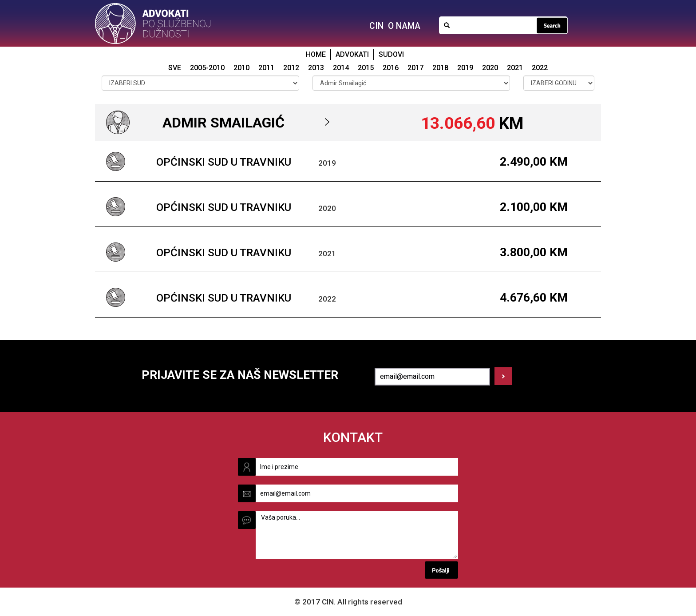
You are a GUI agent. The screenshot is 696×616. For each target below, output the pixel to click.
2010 (241, 68)
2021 (515, 68)
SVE (175, 68)
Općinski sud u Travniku (224, 162)
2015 (366, 68)
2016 (391, 68)
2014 (341, 68)
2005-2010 (207, 68)
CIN (376, 26)
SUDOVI (391, 54)
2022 (540, 68)
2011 (266, 68)
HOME (316, 54)
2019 (465, 68)
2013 (316, 68)
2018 (440, 68)
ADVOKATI (352, 54)
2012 (291, 68)
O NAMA (404, 26)
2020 (490, 68)
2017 (415, 68)
